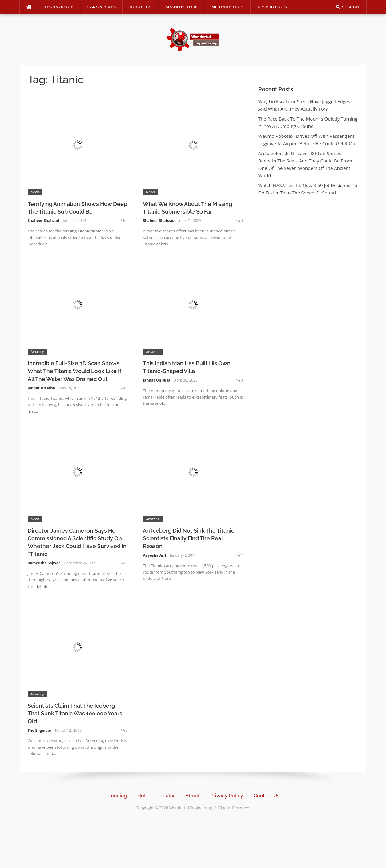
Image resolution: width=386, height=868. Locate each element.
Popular (166, 796)
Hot (142, 796)
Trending (117, 796)
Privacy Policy (227, 796)
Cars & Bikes (102, 7)
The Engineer (40, 730)
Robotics (140, 7)
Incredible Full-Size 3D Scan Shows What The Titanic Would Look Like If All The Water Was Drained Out (74, 371)
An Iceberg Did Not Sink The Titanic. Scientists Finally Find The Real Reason (189, 538)
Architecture (182, 7)
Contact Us (267, 796)
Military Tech (227, 7)
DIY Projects (272, 7)
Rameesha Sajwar (44, 563)
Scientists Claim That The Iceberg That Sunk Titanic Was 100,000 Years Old (75, 713)
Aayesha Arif (155, 555)
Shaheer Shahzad (44, 221)
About (193, 796)
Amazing (38, 352)
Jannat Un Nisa (41, 388)
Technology (59, 7)
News (35, 192)
